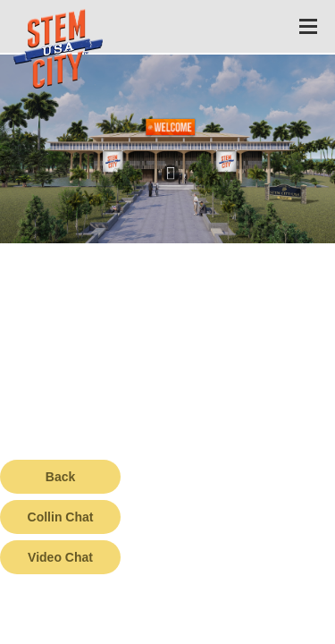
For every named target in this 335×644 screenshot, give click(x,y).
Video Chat (60, 557)
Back (60, 477)
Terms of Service (102, 631)
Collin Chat (61, 517)
